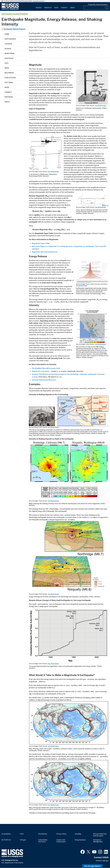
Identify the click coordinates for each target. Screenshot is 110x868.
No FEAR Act (6, 840)
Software (9, 83)
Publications (10, 78)
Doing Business (80, 840)
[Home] (10, 9)
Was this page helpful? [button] (92, 866)
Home (7, 34)
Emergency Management (98, 841)
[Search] (107, 8)
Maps (7, 68)
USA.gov (23, 840)
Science (39, 8)
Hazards (8, 44)
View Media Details (100, 106)
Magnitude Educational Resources (45, 252)
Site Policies (43, 834)
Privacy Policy (61, 834)
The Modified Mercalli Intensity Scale (46, 368)
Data (7, 63)
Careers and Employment (61, 841)
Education (9, 58)
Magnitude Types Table (41, 243)
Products (48, 8)
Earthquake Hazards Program (15, 14)
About (72, 8)
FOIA (22, 834)
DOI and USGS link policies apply (100, 835)
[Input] (96, 8)
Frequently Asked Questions (98, 5)
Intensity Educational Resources (44, 380)
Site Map (78, 834)
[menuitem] (39, 6)
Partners (9, 97)
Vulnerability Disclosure (43, 841)
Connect (64, 8)
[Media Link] (92, 87)
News (56, 8)
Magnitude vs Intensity (41, 371)
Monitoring (10, 53)
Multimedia (9, 73)
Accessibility (6, 834)
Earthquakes (10, 39)
